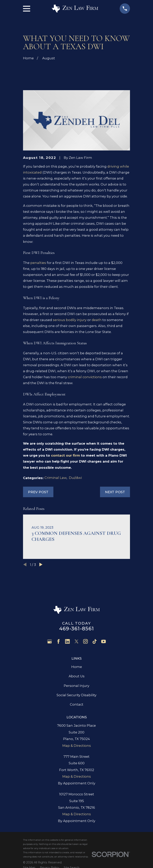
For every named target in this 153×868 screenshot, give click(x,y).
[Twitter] (76, 641)
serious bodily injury (70, 320)
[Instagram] (85, 641)
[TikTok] (95, 641)
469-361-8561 (76, 629)
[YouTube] (103, 641)
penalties (38, 263)
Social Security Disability (76, 695)
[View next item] (41, 564)
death (97, 320)
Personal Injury (76, 686)
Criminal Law (55, 478)
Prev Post (38, 492)
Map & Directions (77, 746)
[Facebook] (58, 641)
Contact (77, 704)
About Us (77, 676)
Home (77, 667)
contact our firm (65, 455)
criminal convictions (85, 377)
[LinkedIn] (67, 641)
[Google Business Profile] (50, 641)
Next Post (115, 492)
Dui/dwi (75, 478)
